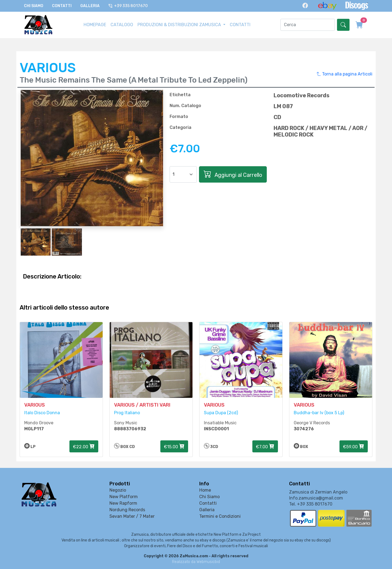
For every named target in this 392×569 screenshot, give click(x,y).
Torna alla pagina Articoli (344, 74)
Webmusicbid (208, 562)
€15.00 (174, 447)
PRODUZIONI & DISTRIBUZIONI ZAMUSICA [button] (180, 25)
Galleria (90, 6)
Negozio (118, 490)
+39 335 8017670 (128, 6)
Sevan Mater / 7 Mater (132, 517)
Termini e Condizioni (220, 517)
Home (205, 490)
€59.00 (354, 447)
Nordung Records (127, 510)
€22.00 (84, 447)
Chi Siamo (34, 6)
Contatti (62, 6)
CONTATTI (240, 25)
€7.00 (265, 447)
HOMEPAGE (95, 25)
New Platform (124, 497)
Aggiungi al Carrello (233, 174)
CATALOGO (122, 25)
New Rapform (123, 503)
